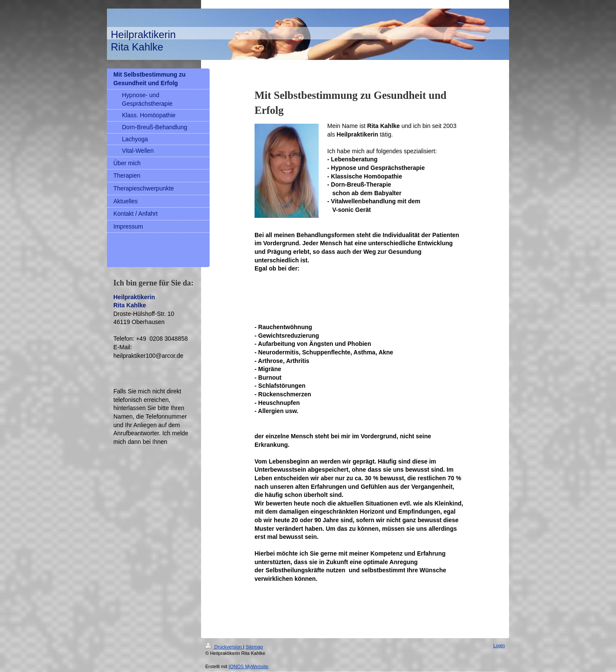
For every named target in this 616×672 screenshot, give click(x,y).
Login (499, 645)
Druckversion (224, 647)
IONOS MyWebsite (248, 666)
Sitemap (254, 647)
